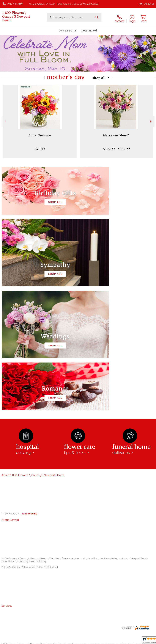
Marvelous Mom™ (116, 134)
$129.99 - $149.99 (116, 147)
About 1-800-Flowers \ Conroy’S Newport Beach (33, 350)
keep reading (29, 388)
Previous (5, 120)
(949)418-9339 (15, 4)
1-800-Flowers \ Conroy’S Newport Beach (16, 16)
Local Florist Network (125, 641)
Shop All (99, 76)
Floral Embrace (40, 134)
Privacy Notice (103, 641)
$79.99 (40, 147)
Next (151, 120)
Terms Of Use (85, 641)
